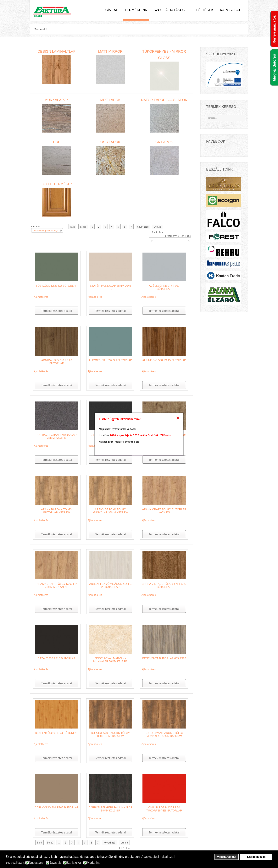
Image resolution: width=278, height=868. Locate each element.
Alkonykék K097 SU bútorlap (110, 360)
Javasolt (55, 863)
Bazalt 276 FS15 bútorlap (57, 658)
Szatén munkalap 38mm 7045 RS (110, 287)
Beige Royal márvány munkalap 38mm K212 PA (110, 660)
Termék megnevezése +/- (46, 230)
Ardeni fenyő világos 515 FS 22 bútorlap (110, 585)
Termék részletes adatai (57, 311)
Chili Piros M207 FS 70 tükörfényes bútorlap (164, 809)
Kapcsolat (230, 10)
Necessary (36, 863)
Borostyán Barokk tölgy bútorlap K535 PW (110, 734)
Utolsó (157, 227)
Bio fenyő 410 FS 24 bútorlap (57, 733)
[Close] (178, 418)
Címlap (112, 10)
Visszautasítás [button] (227, 857)
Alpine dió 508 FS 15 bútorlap (164, 360)
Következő (143, 227)
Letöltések (203, 10)
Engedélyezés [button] (256, 857)
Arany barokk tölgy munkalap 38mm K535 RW (110, 511)
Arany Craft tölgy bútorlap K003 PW (164, 511)
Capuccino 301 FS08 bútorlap (57, 807)
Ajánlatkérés (41, 297)
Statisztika (74, 863)
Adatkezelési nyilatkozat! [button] (158, 857)
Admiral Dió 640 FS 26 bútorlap (57, 362)
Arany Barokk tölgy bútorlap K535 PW (57, 511)
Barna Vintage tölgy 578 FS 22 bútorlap (164, 585)
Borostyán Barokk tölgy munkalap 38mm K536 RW (164, 734)
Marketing (94, 863)
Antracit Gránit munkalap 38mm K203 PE (57, 436)
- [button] (178, 857)
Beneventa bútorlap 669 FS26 (164, 658)
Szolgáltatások (169, 10)
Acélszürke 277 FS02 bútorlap (164, 287)
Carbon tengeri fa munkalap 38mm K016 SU (110, 809)
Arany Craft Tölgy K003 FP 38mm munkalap (57, 585)
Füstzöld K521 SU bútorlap (57, 286)
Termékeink (136, 10)
